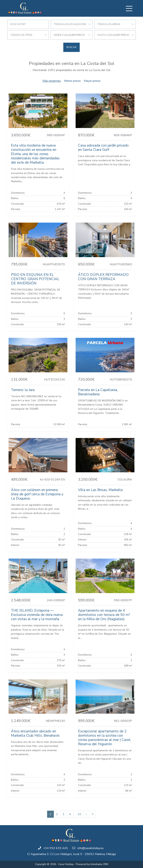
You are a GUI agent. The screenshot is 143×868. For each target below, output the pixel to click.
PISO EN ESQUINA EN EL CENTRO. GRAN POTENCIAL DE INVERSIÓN (35, 279)
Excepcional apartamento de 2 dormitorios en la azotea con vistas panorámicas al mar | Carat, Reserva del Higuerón (105, 738)
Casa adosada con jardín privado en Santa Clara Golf (103, 148)
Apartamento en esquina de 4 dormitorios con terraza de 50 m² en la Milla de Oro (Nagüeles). (104, 615)
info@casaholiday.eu (90, 848)
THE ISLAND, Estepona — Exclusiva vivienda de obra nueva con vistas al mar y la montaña (37, 615)
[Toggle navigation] (129, 9)
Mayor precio (92, 81)
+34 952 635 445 (55, 848)
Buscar (71, 47)
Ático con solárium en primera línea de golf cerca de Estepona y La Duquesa (37, 494)
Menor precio (72, 81)
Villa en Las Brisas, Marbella (100, 490)
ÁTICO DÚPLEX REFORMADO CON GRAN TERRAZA (103, 277)
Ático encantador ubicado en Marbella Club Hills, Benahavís (35, 733)
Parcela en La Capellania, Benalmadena (98, 392)
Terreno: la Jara (23, 390)
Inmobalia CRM (99, 864)
